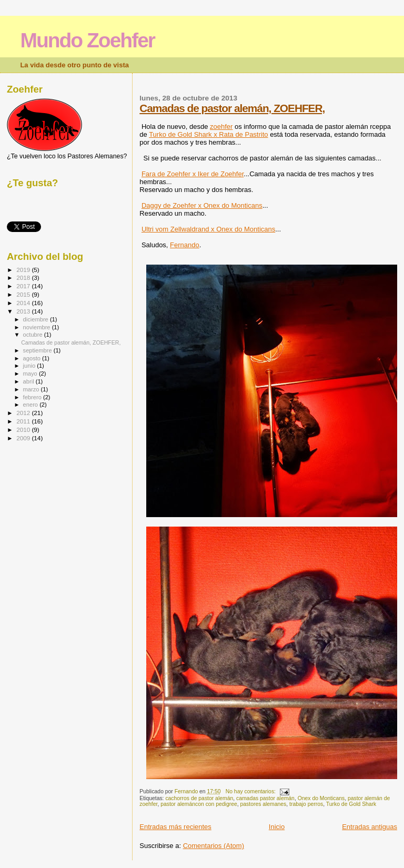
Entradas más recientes (175, 827)
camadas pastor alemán (265, 798)
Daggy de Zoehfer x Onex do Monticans (202, 205)
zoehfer (221, 127)
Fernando (185, 245)
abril (29, 381)
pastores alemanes (264, 804)
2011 (24, 421)
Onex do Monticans (321, 798)
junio (30, 366)
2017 (24, 286)
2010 (24, 430)
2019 (24, 270)
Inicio (277, 827)
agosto (33, 358)
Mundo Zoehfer (87, 40)
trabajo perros (306, 804)
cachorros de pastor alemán (199, 798)
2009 (24, 438)
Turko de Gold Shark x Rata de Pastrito (208, 134)
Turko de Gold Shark (351, 804)
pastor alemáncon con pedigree (199, 804)
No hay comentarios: (251, 791)
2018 (24, 277)
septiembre (38, 350)
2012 (24, 413)
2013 (24, 311)
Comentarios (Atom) (214, 846)
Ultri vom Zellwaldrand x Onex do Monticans (208, 229)
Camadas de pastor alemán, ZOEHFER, (232, 108)
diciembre (37, 319)
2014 (24, 303)
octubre (34, 335)
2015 (24, 294)
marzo (32, 389)
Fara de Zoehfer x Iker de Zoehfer (193, 174)
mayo (31, 374)
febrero (33, 397)
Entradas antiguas (370, 827)
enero (32, 405)
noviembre (38, 327)
